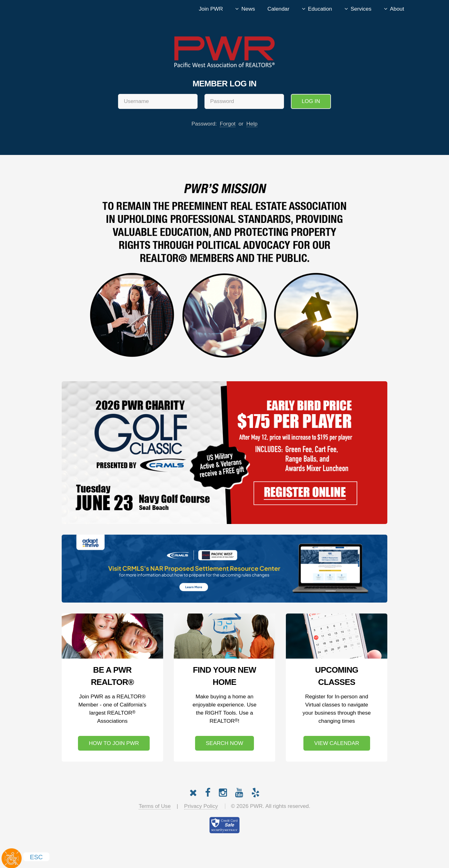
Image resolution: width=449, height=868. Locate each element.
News (248, 9)
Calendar (278, 9)
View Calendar (336, 743)
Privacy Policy (201, 806)
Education (320, 9)
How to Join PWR (114, 743)
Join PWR (211, 9)
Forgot (228, 124)
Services (361, 9)
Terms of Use (155, 806)
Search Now (224, 743)
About (397, 9)
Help (252, 124)
